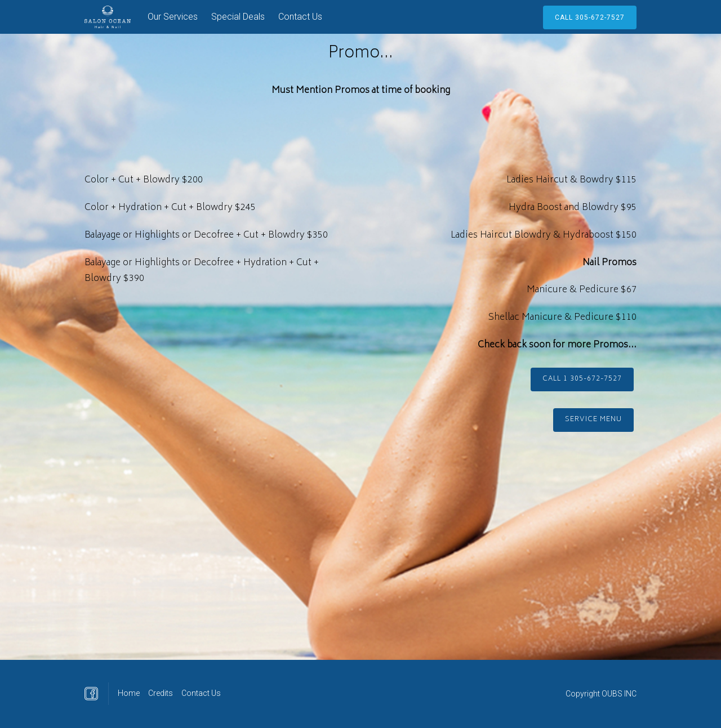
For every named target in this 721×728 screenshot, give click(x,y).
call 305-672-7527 (590, 17)
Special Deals (238, 17)
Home (129, 693)
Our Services (173, 17)
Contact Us (300, 17)
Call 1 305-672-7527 (582, 379)
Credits (161, 693)
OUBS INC (619, 694)
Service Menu (593, 420)
